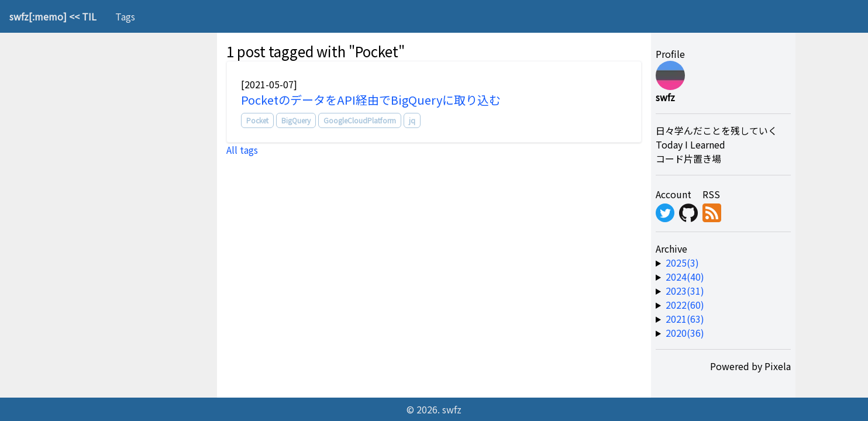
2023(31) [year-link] (685, 291)
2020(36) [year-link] (685, 333)
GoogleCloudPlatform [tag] (360, 120)
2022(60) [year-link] (685, 305)
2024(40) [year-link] (685, 277)
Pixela (778, 366)
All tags (242, 150)
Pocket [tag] (257, 120)
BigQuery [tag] (296, 120)
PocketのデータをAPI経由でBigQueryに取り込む (371, 100)
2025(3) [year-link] (682, 263)
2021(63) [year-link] (685, 319)
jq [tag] (412, 120)
